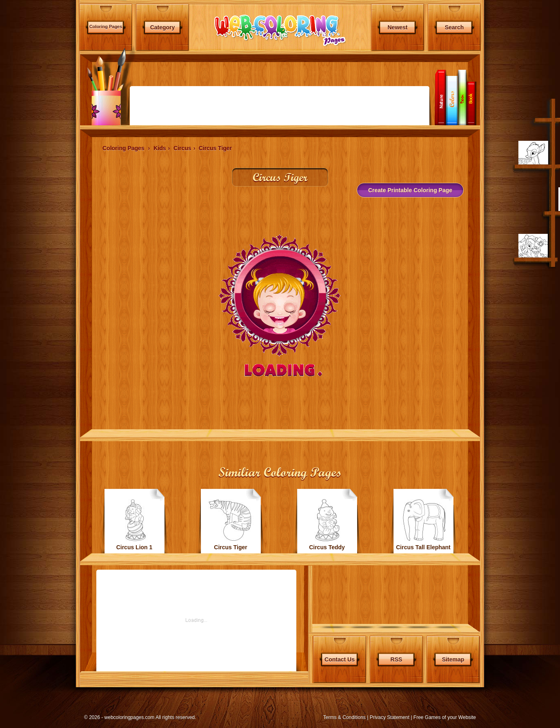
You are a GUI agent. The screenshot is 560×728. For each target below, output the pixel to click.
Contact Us (340, 659)
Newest (397, 27)
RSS (397, 659)
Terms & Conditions (344, 717)
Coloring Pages (106, 27)
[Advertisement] (40, 216)
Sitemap (453, 659)
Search (454, 27)
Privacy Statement (390, 717)
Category (163, 27)
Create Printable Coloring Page (410, 190)
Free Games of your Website (445, 717)
